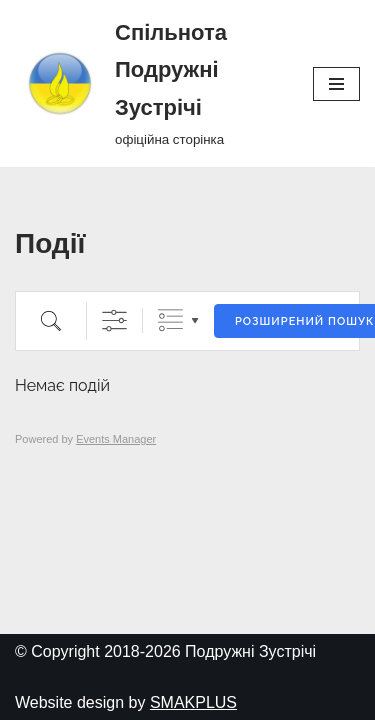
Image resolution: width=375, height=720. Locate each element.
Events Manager (116, 439)
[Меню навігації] (336, 84)
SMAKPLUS (193, 702)
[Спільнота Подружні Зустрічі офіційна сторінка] (149, 83)
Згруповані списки (170, 320)
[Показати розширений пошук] (114, 320)
